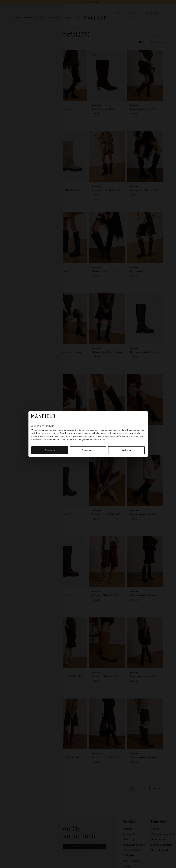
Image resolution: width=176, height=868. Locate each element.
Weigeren (126, 450)
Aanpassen (88, 450)
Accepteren (50, 450)
